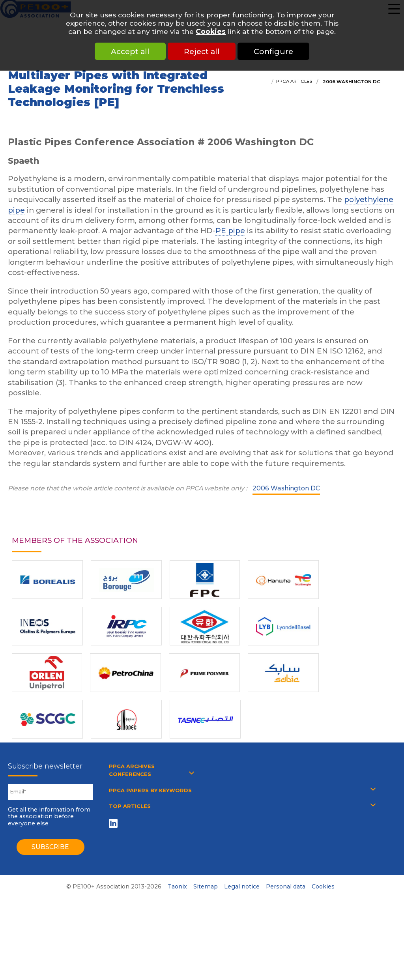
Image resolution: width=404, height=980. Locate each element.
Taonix (177, 886)
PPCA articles (294, 81)
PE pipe (230, 231)
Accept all (129, 51)
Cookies (211, 31)
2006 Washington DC (351, 82)
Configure (275, 51)
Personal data (286, 886)
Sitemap (206, 886)
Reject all (202, 51)
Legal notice (242, 886)
